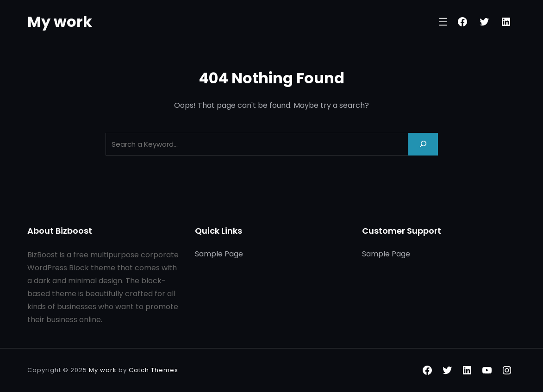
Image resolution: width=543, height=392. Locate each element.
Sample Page (219, 254)
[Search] (423, 144)
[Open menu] (443, 22)
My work (60, 22)
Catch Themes (153, 370)
